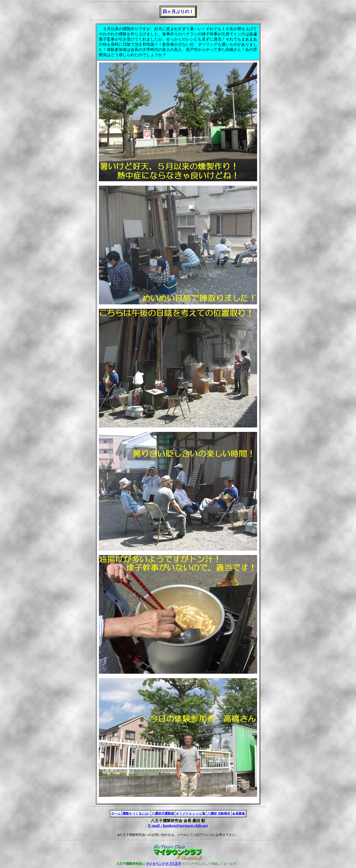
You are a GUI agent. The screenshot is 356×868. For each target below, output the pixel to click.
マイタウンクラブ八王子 (164, 864)
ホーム (116, 813)
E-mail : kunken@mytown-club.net (178, 826)
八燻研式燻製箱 (163, 813)
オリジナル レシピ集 (191, 813)
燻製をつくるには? (136, 813)
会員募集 (239, 813)
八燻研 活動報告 (219, 813)
